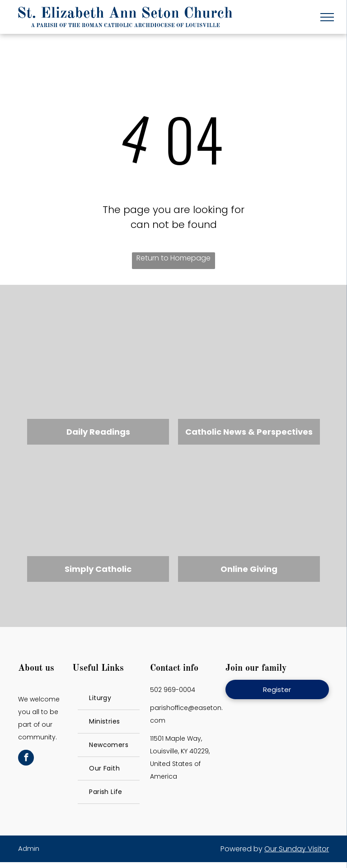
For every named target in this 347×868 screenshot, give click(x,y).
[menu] (327, 17)
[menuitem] (109, 698)
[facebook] (26, 759)
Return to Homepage (173, 258)
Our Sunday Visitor (297, 849)
